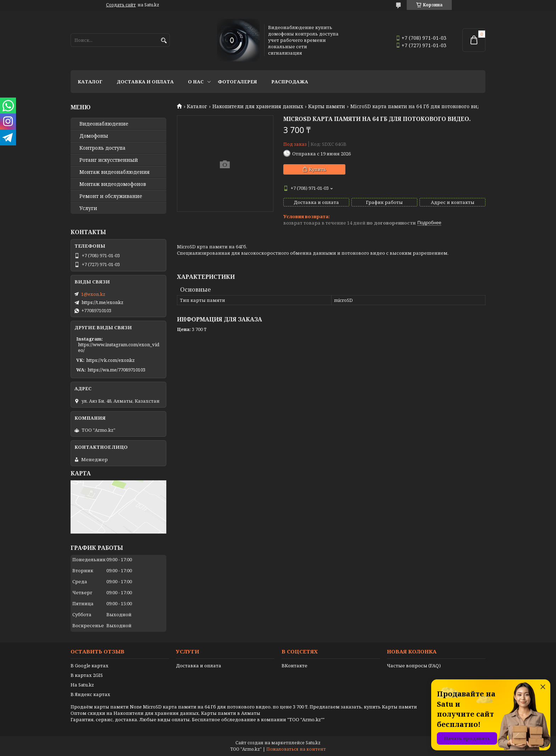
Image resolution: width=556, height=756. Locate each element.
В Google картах (90, 666)
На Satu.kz (82, 685)
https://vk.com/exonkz (110, 360)
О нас (196, 82)
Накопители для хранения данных (258, 106)
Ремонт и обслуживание (111, 196)
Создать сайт (121, 5)
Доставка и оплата (145, 82)
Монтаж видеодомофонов (113, 184)
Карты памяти (327, 106)
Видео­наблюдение (104, 124)
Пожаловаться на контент (296, 749)
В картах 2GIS (87, 675)
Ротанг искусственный (109, 160)
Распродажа (290, 82)
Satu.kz (313, 743)
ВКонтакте (294, 666)
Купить (318, 169)
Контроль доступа (102, 148)
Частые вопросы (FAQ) (414, 666)
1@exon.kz (93, 294)
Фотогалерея (237, 82)
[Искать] (164, 41)
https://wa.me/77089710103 (116, 370)
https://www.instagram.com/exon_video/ (119, 347)
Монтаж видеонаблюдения (115, 172)
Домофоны (94, 136)
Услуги (88, 208)
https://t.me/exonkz (102, 302)
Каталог (90, 82)
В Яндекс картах (90, 694)
